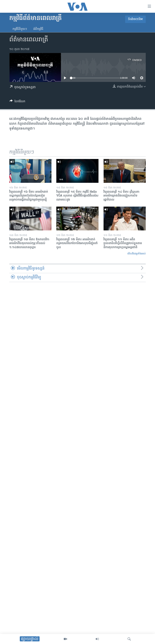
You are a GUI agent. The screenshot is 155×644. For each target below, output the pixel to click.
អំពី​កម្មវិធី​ (38, 29)
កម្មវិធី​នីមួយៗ (20, 29)
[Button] (17, 102)
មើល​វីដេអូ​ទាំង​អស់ (137, 254)
